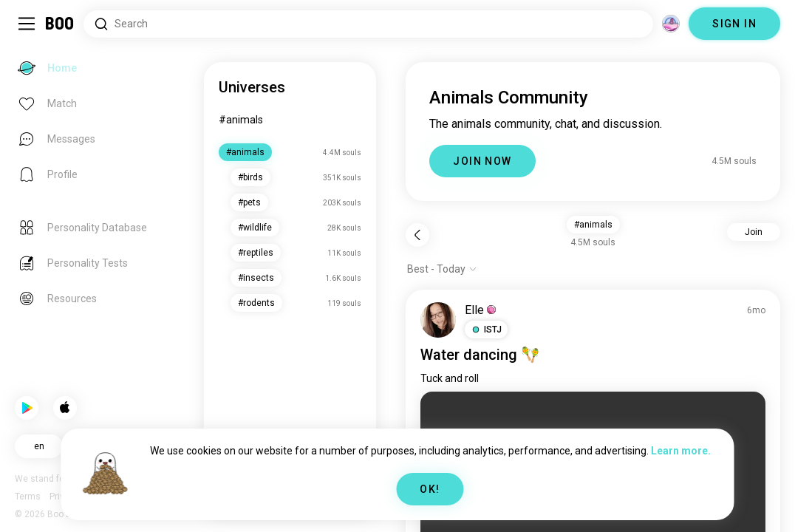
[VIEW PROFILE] (438, 320)
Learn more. (681, 451)
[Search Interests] (368, 24)
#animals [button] (593, 225)
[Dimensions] (671, 24)
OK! (430, 489)
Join (754, 232)
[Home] (60, 24)
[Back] (417, 235)
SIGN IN (734, 24)
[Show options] (442, 269)
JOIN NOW (482, 161)
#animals (241, 120)
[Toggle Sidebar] (27, 24)
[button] (486, 330)
